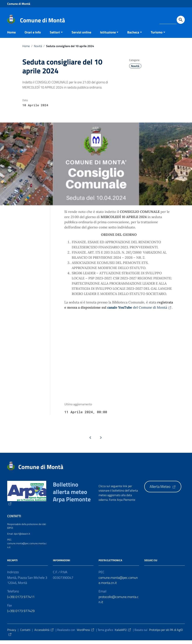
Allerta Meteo (163, 490)
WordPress (86, 633)
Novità (38, 50)
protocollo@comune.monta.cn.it (119, 603)
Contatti (25, 633)
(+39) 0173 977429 (21, 614)
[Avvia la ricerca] (181, 20)
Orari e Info (33, 36)
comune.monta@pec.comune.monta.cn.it (118, 584)
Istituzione (108, 36)
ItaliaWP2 (123, 633)
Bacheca (133, 36)
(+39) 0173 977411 (21, 600)
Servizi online (81, 36)
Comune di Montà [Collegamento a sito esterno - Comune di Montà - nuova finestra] (19, 4)
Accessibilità (44, 633)
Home (11, 36)
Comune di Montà (42, 20)
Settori (55, 36)
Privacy (12, 633)
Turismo (157, 36)
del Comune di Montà (139, 311)
